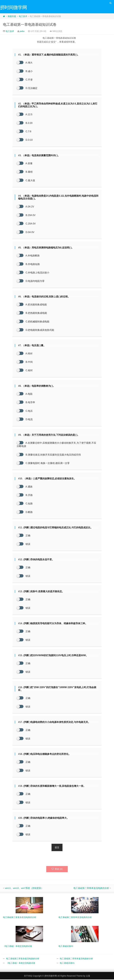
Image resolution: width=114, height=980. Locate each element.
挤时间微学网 (51, 976)
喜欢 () (57, 870)
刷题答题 (12, 17)
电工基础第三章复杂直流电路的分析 (23, 959)
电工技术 (23, 17)
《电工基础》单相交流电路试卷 (21, 964)
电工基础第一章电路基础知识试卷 (30, 25)
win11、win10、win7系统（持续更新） (24, 889)
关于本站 (28, 976)
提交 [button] (57, 848)
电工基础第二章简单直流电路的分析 (91, 889)
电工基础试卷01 (67, 964)
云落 (88, 976)
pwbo (22, 32)
